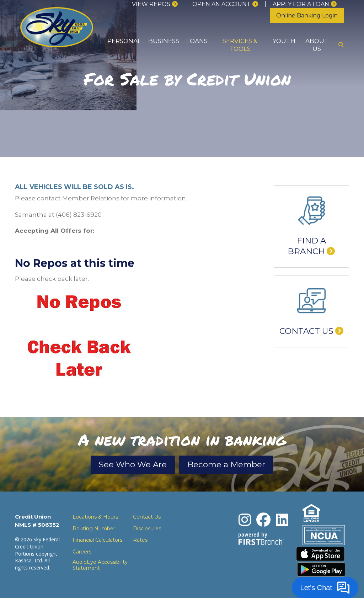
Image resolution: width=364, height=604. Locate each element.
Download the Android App (321, 576)
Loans (197, 41)
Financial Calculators (97, 542)
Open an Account (221, 4)
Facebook (263, 522)
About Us (317, 45)
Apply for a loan (301, 4)
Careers (82, 553)
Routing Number (94, 530)
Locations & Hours (95, 519)
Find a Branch (307, 246)
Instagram (245, 522)
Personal (124, 41)
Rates (140, 542)
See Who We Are (117, 466)
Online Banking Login (307, 15)
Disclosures (147, 530)
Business (164, 41)
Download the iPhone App (321, 558)
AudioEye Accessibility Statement (100, 567)
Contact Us (306, 331)
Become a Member (242, 466)
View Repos (151, 4)
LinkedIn (282, 522)
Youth (284, 41)
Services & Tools (240, 45)
